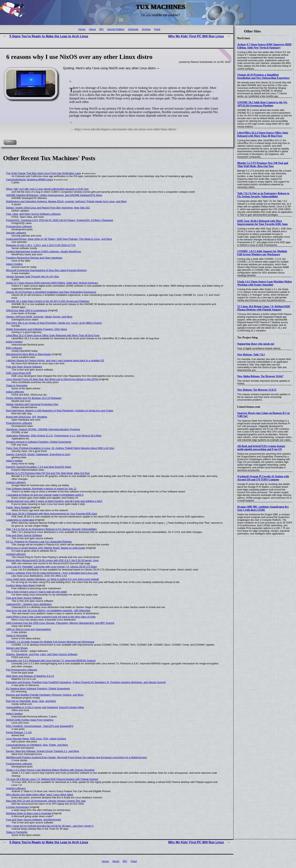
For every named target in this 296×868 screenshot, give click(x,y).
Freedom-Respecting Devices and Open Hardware (34, 258)
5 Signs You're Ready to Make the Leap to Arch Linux (49, 36)
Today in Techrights (17, 385)
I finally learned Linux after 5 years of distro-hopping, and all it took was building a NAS (54, 501)
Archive (146, 29)
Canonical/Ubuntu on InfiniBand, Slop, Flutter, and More (37, 745)
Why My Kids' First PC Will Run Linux (196, 36)
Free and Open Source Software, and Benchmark (34, 820)
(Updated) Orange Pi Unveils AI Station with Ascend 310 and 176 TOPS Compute (263, 478)
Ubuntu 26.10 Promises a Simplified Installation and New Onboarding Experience (263, 76)
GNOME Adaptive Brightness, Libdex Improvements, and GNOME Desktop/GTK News (54, 195)
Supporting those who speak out (256, 344)
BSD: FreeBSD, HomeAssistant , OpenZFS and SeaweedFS (40, 726)
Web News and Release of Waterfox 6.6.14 (30, 676)
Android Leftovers (16, 482)
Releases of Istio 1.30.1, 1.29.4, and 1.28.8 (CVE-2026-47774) (41, 245)
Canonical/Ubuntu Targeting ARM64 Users (30, 179)
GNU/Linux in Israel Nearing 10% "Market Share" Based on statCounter (46, 548)
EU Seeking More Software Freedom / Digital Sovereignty (38, 689)
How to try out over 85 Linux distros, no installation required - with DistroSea (48, 610)
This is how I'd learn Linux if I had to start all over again (37, 592)
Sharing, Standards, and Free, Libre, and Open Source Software (42, 654)
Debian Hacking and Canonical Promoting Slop (32, 404)
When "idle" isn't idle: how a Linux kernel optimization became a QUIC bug (47, 189)
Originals (133, 29)
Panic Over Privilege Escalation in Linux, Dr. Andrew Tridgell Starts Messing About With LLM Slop (60, 448)
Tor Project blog (247, 337)
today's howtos (14, 264)
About (92, 29)
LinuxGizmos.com (249, 407)
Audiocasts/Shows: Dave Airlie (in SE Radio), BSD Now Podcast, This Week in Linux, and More (59, 239)
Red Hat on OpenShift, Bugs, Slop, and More (31, 701)
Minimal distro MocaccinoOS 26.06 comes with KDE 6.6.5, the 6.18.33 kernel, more (52, 560)
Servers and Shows (17, 648)
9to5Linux (244, 38)
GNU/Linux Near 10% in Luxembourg (27, 310)
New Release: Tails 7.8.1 (251, 355)
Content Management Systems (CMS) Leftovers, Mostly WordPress (44, 251)
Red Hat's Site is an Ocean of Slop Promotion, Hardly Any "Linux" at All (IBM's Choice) (54, 323)
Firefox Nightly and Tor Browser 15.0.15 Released (34, 398)
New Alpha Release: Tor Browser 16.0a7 (260, 376)
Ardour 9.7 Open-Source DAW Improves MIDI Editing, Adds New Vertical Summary (264, 46)
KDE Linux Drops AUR (19, 373)
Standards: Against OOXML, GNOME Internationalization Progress (43, 429)
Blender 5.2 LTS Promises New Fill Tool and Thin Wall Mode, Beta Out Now (263, 165)
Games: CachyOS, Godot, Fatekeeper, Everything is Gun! (38, 454)
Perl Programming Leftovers (22, 670)
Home (82, 29)
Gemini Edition (116, 29)
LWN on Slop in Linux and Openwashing (29, 629)
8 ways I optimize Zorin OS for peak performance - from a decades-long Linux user (52, 573)
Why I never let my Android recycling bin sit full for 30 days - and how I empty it (50, 826)
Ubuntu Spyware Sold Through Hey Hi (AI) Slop (33, 277)
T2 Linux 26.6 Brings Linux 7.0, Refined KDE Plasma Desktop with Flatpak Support (264, 308)
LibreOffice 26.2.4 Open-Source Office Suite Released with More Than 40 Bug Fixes (263, 134)
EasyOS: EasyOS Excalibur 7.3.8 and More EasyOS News (39, 467)
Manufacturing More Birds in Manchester (29, 354)
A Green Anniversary (18, 807)
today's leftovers (15, 392)
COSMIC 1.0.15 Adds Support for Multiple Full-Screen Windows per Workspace (262, 253)
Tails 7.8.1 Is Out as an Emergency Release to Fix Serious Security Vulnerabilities (263, 195)
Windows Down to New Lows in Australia (29, 813)
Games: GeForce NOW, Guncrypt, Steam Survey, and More (39, 317)
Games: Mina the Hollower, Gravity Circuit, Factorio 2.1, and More (43, 751)
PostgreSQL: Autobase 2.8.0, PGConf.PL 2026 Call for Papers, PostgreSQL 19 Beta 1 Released (60, 220)
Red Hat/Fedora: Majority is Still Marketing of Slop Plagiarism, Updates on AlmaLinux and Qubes (60, 411)
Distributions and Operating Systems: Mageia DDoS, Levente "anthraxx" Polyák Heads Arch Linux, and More (66, 201)
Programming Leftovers (19, 226)
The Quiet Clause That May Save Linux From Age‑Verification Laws (43, 173)
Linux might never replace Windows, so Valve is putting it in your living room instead (53, 579)
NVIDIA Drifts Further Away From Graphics (30, 720)
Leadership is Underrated (20, 520)
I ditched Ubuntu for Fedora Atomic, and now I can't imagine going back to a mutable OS (55, 360)
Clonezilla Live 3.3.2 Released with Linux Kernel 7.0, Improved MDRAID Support (51, 661)
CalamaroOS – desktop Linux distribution (29, 604)
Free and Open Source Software (24, 367)
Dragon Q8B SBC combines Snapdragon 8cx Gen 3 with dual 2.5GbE (263, 508)
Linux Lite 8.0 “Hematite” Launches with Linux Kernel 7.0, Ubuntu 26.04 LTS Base (52, 567)
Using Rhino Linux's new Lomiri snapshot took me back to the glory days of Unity (51, 617)
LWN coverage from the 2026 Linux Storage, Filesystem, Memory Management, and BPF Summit (60, 623)
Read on (10, 142)
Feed (157, 29)
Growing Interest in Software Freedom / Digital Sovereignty (39, 442)
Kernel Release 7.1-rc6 (19, 732)
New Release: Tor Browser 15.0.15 (257, 390)
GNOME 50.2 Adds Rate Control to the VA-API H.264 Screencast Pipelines (263, 104)
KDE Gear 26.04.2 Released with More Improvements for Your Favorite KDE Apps (263, 223)
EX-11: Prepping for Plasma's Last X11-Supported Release (39, 542)
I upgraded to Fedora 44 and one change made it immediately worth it (45, 495)
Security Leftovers (16, 233)
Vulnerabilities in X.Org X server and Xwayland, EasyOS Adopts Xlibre (45, 707)
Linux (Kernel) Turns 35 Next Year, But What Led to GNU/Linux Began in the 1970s (52, 379)
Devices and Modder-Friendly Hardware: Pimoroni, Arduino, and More (45, 695)
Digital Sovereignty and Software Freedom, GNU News (37, 329)
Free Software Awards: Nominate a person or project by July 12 (41, 489)
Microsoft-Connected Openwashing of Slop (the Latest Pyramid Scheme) (47, 270)
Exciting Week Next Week (20, 585)
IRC (101, 29)
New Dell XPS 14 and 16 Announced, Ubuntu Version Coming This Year (46, 801)
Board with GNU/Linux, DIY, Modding (27, 417)
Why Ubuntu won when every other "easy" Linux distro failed (40, 795)
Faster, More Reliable (18, 507)
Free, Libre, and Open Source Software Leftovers (33, 214)
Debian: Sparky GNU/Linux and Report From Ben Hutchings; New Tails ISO (48, 208)
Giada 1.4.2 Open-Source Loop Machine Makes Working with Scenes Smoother (265, 283)
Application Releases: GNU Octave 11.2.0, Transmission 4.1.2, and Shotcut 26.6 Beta (54, 436)
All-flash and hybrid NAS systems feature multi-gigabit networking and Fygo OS (261, 448)
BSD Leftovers (14, 348)
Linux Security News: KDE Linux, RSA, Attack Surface (36, 739)
